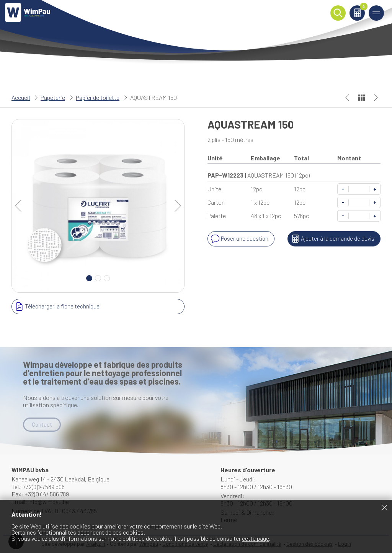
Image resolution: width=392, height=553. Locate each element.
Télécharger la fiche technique (56, 307)
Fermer (384, 507)
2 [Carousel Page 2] (98, 278)
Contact (42, 425)
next (175, 206)
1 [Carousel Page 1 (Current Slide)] (89, 278)
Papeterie (53, 97)
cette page (256, 538)
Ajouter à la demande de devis (331, 239)
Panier (359, 10)
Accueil (21, 97)
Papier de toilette (98, 97)
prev (21, 206)
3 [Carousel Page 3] (107, 278)
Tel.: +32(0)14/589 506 (40, 487)
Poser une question (240, 239)
